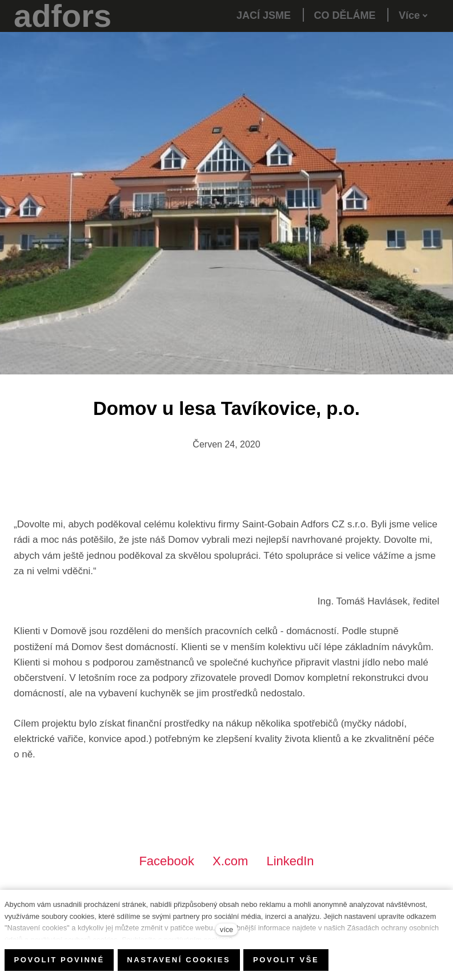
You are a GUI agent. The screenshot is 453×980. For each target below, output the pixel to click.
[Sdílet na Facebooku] (167, 861)
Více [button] (413, 15)
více (226, 929)
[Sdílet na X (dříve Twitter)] (230, 861)
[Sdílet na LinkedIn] (290, 861)
